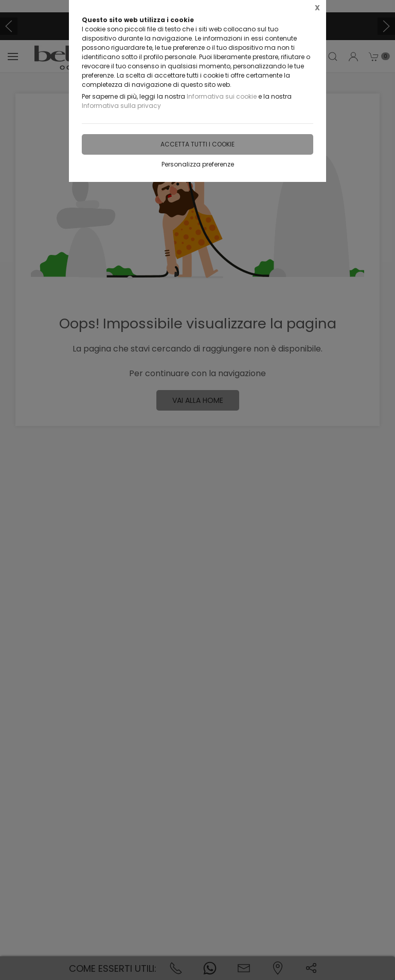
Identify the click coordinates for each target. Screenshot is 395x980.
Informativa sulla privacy (121, 106)
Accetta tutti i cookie (197, 144)
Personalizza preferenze (198, 164)
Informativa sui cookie (222, 96)
